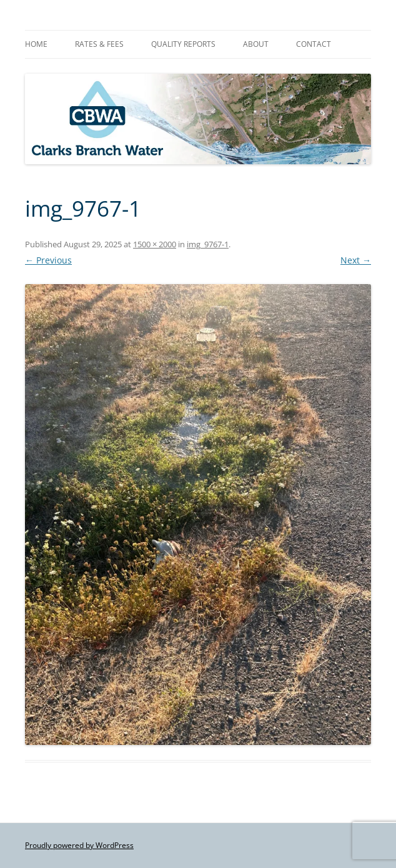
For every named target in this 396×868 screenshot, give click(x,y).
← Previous (48, 260)
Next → (356, 260)
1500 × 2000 (155, 244)
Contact (314, 44)
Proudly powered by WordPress (79, 845)
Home (36, 44)
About (256, 44)
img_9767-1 (208, 244)
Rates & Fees (99, 44)
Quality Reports (183, 44)
